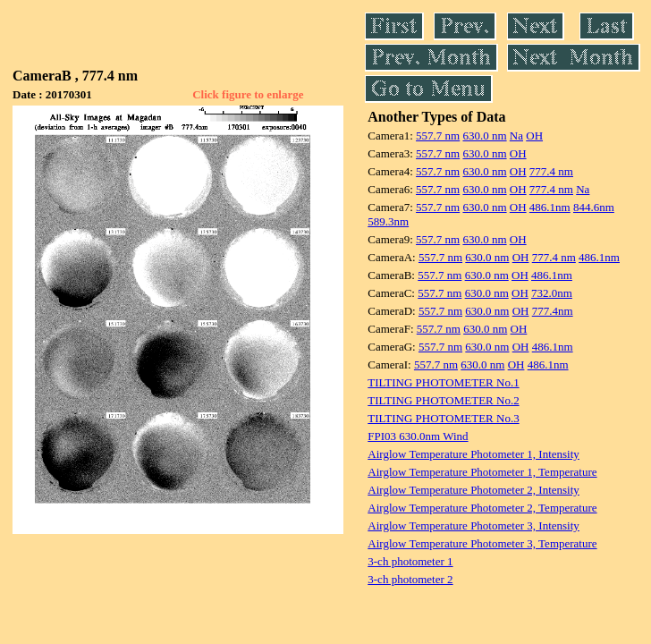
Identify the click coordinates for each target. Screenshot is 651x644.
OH (534, 136)
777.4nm (553, 311)
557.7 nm (438, 136)
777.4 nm (551, 171)
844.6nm (594, 207)
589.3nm (388, 221)
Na (516, 136)
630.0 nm (484, 136)
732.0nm (552, 293)
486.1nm (550, 207)
